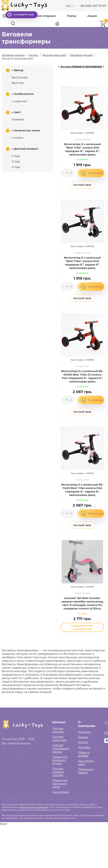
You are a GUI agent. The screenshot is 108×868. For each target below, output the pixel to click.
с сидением (16, 101)
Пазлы (72, 16)
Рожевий (15, 120)
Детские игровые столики (58, 772)
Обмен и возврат (84, 754)
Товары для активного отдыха (60, 760)
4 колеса (14, 138)
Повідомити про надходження (82, 627)
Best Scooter (17, 77)
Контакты (84, 732)
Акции (92, 16)
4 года (13, 167)
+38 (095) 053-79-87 (93, 6)
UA (68, 6)
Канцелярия (61, 792)
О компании (86, 724)
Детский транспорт (59, 738)
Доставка (84, 747)
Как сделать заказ (86, 763)
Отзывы (83, 737)
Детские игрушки (43, 16)
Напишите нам (21, 15)
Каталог (59, 722)
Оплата (83, 742)
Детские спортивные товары (60, 748)
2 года (13, 156)
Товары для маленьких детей (60, 784)
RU (74, 6)
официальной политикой (34, 807)
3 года (13, 162)
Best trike (15, 83)
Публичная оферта (85, 771)
